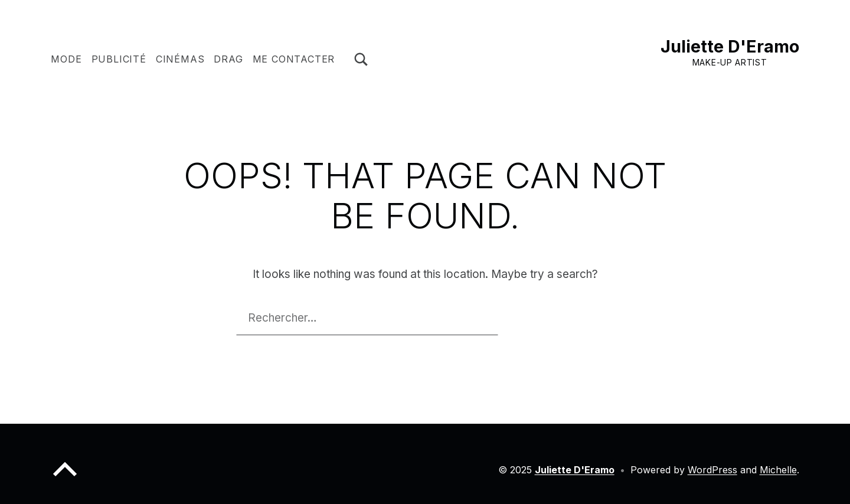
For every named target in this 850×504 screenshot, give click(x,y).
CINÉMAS (180, 59)
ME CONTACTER (294, 59)
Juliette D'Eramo (730, 46)
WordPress (712, 470)
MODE (66, 59)
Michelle (778, 470)
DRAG (228, 59)
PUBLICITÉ (119, 59)
